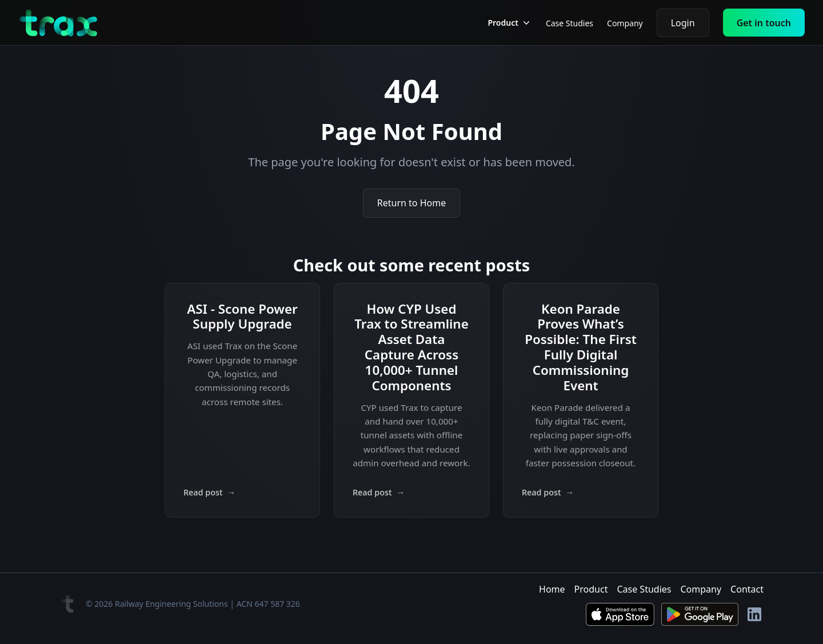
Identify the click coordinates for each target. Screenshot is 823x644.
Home (552, 589)
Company (625, 23)
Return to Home (411, 203)
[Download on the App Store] (620, 614)
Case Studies (570, 23)
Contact (747, 589)
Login (683, 23)
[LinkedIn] (754, 614)
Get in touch (764, 23)
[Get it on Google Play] (700, 614)
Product (591, 589)
